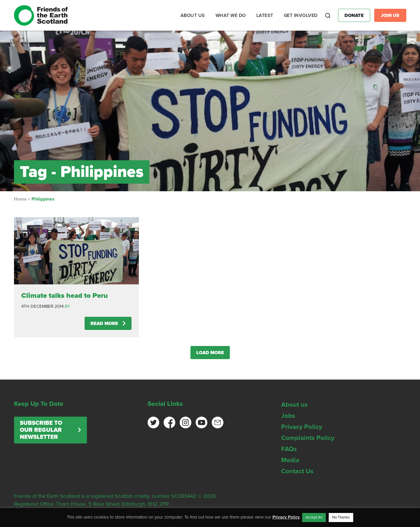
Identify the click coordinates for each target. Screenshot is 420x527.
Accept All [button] (314, 517)
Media (290, 460)
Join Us (390, 15)
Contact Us (297, 471)
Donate (354, 15)
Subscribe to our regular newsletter (41, 430)
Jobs (288, 416)
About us (294, 405)
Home (20, 199)
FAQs (289, 449)
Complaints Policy (308, 438)
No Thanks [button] (341, 517)
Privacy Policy (302, 427)
